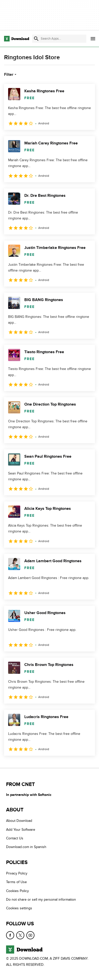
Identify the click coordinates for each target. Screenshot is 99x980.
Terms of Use (16, 882)
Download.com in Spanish (26, 847)
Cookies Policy (17, 891)
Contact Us (15, 838)
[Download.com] (17, 39)
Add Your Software (21, 830)
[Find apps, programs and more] (59, 39)
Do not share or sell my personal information (41, 900)
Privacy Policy (17, 873)
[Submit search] (36, 39)
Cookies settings (19, 908)
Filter (11, 75)
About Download (19, 821)
